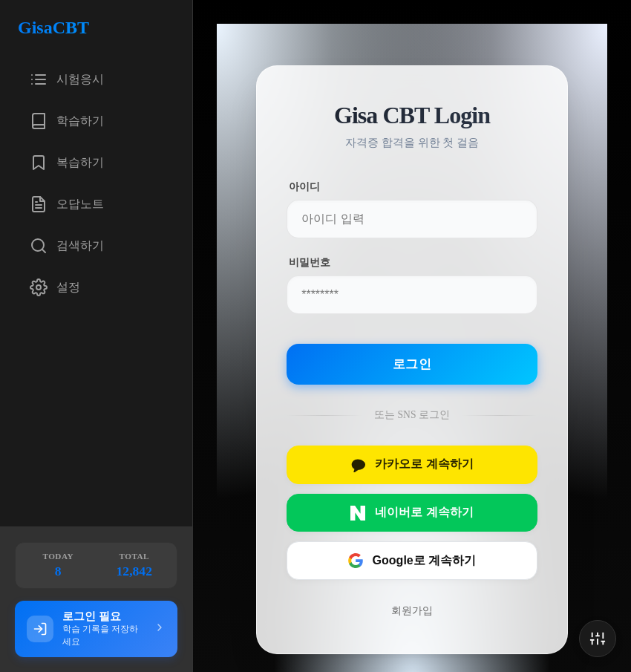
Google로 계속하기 (412, 561)
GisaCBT (53, 27)
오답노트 (67, 204)
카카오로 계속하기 (412, 465)
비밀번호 (309, 262)
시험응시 (67, 79)
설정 (55, 287)
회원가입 (412, 610)
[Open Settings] (598, 639)
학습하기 (67, 121)
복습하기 (67, 163)
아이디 (304, 187)
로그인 (412, 364)
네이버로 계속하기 (412, 513)
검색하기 (67, 246)
